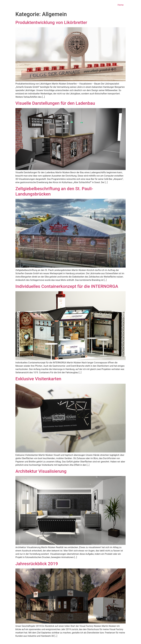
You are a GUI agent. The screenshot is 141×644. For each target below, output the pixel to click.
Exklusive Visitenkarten (38, 379)
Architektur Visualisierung (41, 471)
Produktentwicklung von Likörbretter (51, 22)
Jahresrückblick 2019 (37, 564)
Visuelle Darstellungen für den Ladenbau (55, 103)
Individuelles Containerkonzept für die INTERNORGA (67, 286)
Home (121, 5)
